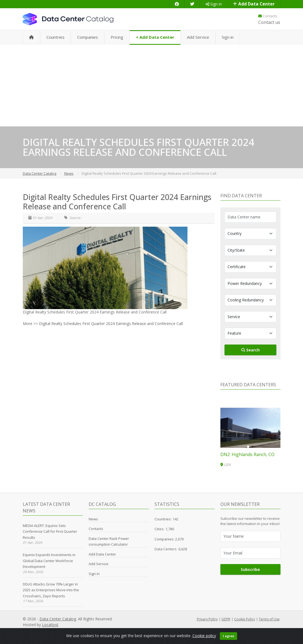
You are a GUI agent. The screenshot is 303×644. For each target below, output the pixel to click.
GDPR (226, 619)
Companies (88, 37)
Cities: (159, 529)
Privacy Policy (207, 619)
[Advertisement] (151, 85)
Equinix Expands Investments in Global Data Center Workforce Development (49, 561)
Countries (55, 37)
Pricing (117, 37)
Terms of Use (269, 619)
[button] (248, 447)
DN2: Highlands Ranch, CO (247, 454)
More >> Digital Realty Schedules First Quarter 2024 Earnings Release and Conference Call (103, 324)
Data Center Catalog (58, 619)
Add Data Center (254, 4)
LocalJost (50, 625)
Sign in (214, 4)
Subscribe (250, 569)
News (93, 519)
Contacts (268, 16)
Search (250, 350)
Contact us (269, 22)
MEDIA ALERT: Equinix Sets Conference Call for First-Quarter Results (50, 531)
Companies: (165, 539)
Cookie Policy (245, 619)
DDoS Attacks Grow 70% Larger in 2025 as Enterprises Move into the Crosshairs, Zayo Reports (51, 590)
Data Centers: (166, 549)
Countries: (163, 519)
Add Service (198, 37)
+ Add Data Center (155, 37)
